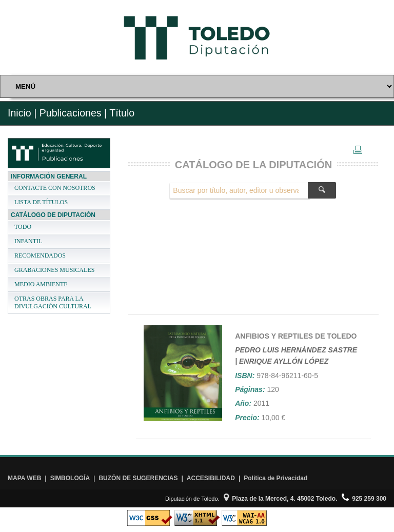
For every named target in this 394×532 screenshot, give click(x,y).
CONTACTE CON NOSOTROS (55, 188)
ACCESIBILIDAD (211, 478)
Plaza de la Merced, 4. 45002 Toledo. (281, 499)
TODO (23, 227)
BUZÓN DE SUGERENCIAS (138, 478)
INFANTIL (28, 241)
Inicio (19, 113)
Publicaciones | (73, 113)
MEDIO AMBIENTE (41, 284)
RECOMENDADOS (40, 255)
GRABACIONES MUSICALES (54, 270)
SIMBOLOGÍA (70, 478)
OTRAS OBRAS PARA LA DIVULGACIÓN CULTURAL (53, 302)
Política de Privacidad (275, 478)
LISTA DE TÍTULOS (41, 202)
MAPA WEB (24, 478)
